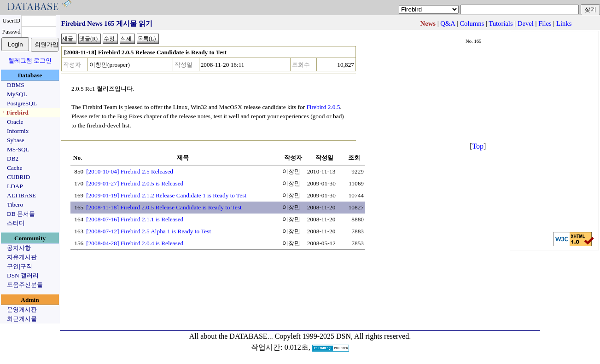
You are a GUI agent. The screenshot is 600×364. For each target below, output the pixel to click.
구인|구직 (20, 266)
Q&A (448, 23)
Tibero (15, 205)
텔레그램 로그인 (30, 61)
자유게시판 (22, 257)
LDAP (15, 186)
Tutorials (501, 23)
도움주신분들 (25, 285)
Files (545, 23)
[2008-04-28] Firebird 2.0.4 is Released (135, 243)
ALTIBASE (21, 195)
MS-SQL (18, 149)
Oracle (15, 122)
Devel (526, 23)
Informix (18, 131)
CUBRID (18, 177)
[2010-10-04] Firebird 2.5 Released (130, 171)
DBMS (16, 85)
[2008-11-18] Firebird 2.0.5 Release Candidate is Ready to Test (164, 207)
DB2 (13, 159)
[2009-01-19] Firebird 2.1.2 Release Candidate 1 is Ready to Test (166, 195)
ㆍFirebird (15, 113)
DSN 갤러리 (23, 275)
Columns (472, 23)
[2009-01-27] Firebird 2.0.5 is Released (135, 183)
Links (564, 23)
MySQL (17, 94)
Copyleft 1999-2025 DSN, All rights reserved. (343, 336)
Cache (15, 168)
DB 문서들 (21, 214)
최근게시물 (22, 319)
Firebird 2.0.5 (323, 107)
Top (478, 146)
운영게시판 (22, 309)
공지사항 (19, 248)
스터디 (16, 223)
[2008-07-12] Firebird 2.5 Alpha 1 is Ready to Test (149, 231)
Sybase (16, 140)
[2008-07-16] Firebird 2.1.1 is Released (135, 219)
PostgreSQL (22, 103)
